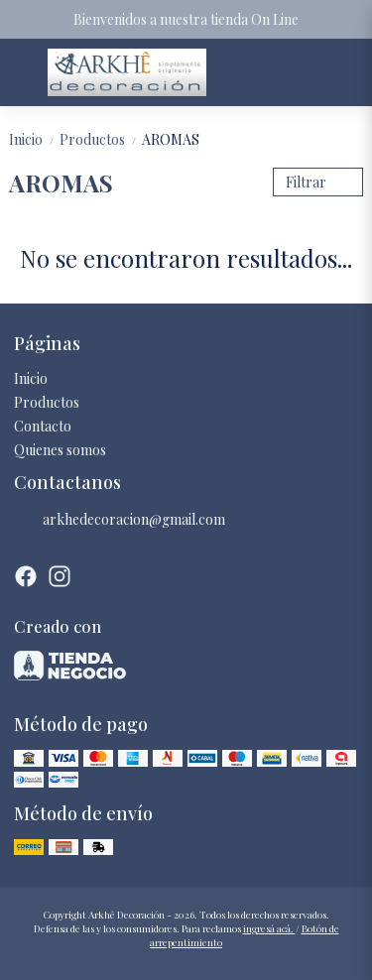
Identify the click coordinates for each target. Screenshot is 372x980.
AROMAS (171, 139)
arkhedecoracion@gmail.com (120, 520)
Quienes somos (60, 450)
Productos (101, 139)
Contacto (43, 426)
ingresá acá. (269, 928)
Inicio (34, 139)
